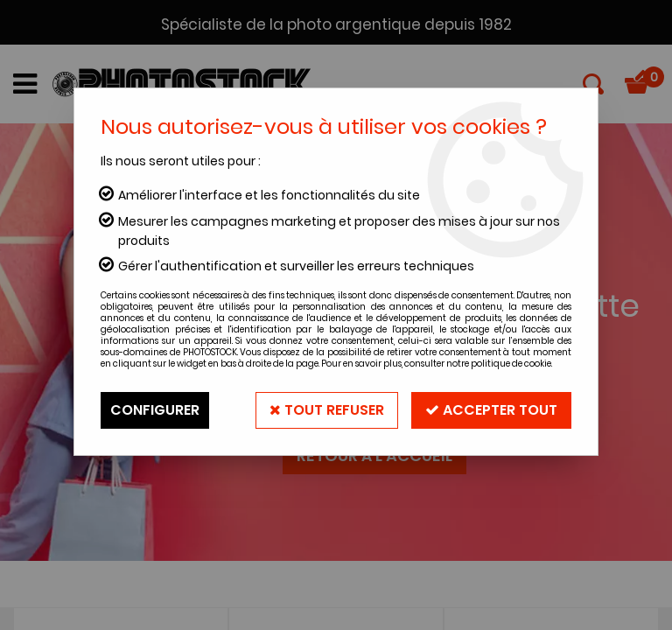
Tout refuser (327, 410)
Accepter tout (491, 410)
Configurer (155, 410)
